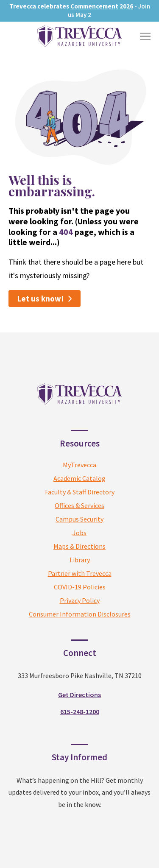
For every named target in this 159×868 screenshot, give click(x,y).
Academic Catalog (79, 478)
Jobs (79, 533)
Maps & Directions (79, 546)
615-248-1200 (80, 712)
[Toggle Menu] (145, 36)
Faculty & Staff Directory (80, 492)
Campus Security (79, 519)
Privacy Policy (80, 600)
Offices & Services (79, 505)
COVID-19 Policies (80, 587)
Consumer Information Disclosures (80, 614)
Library (80, 560)
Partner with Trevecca (80, 573)
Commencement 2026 (102, 6)
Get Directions (79, 695)
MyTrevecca (79, 465)
